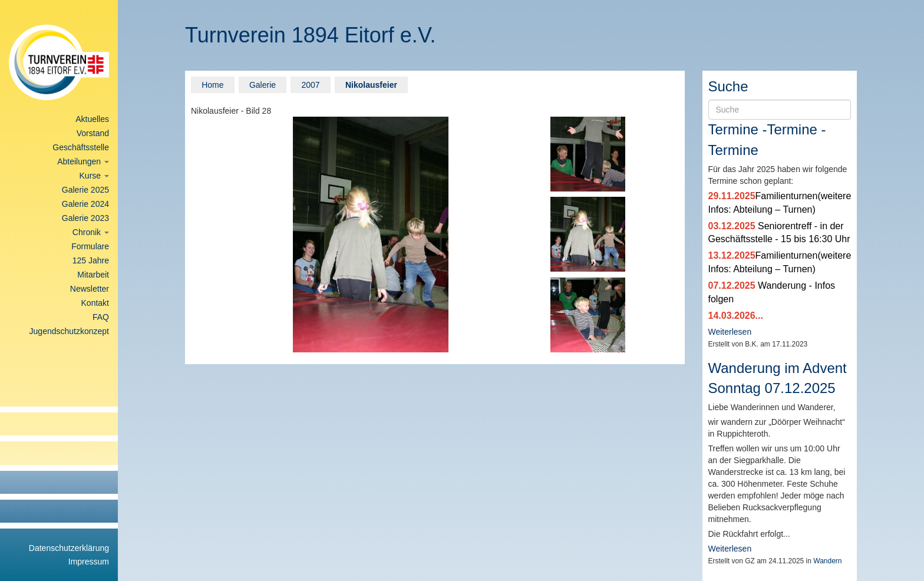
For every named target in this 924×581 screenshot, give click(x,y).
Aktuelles (92, 119)
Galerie (263, 85)
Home (212, 85)
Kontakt (95, 303)
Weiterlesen (730, 332)
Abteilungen (83, 161)
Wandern (827, 561)
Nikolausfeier (371, 85)
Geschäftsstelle (81, 147)
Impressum (89, 562)
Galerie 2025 (85, 190)
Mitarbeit (93, 275)
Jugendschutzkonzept (69, 331)
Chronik (91, 232)
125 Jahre (91, 260)
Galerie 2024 (85, 204)
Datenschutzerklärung (69, 548)
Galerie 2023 (85, 218)
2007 (310, 85)
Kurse (94, 176)
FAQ (101, 317)
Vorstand (93, 133)
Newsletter (90, 289)
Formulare (90, 246)
